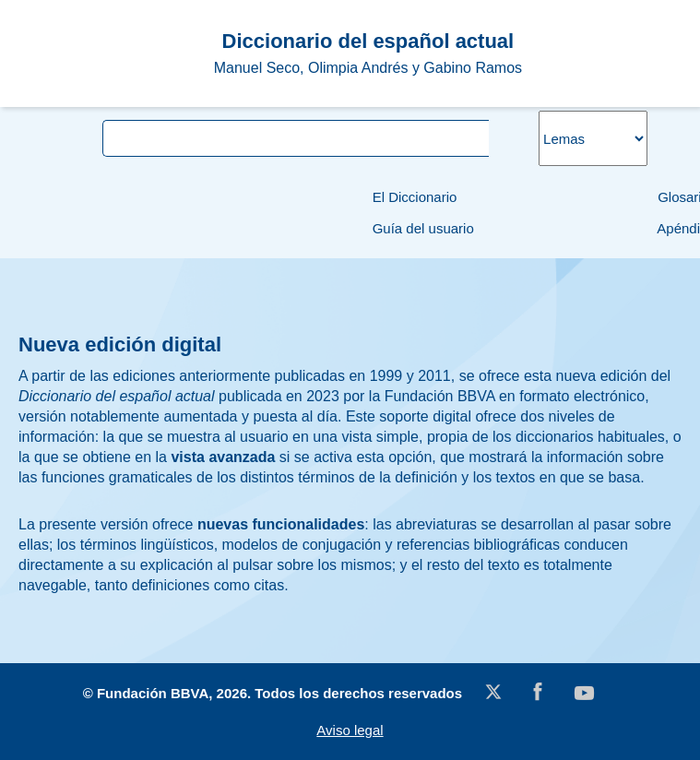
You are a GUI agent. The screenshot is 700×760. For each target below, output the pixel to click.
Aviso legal (350, 730)
